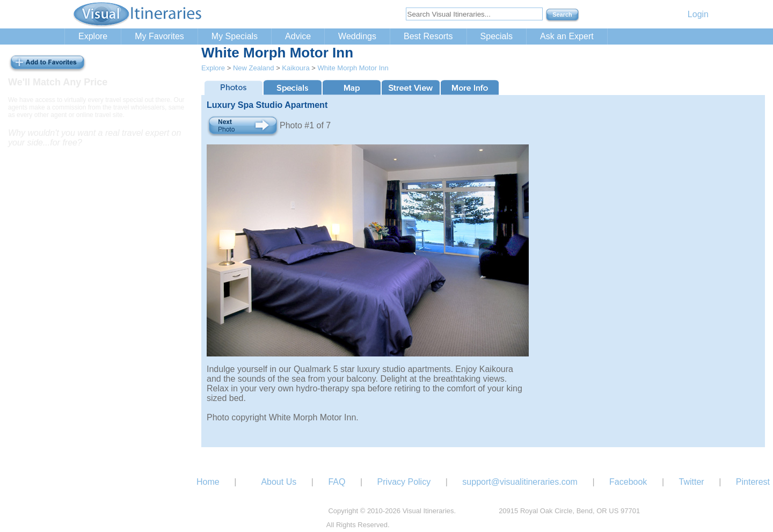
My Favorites (159, 36)
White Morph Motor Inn (353, 68)
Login (698, 14)
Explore (93, 36)
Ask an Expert (567, 36)
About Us (279, 482)
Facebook (628, 482)
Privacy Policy (404, 482)
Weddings (357, 36)
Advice (298, 36)
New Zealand (254, 68)
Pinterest (753, 482)
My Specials (235, 36)
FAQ (337, 482)
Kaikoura (296, 68)
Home (208, 482)
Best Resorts (428, 36)
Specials (497, 36)
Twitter (692, 482)
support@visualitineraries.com (520, 482)
